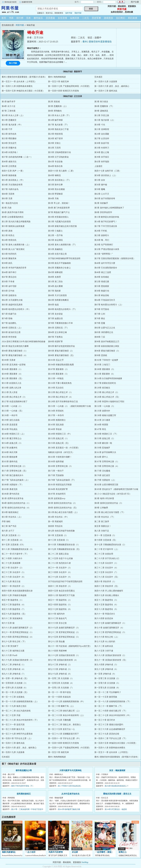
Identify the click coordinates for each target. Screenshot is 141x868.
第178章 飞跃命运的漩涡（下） (62, 480)
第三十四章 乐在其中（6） (60, 572)
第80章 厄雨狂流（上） (12, 328)
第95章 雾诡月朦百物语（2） (61, 351)
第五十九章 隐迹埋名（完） (14, 614)
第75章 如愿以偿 (55, 318)
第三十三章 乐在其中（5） (14, 572)
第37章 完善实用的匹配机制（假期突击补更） (115, 258)
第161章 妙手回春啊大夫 (105, 452)
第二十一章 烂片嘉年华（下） (15, 554)
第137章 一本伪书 (56, 415)
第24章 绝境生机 (9, 240)
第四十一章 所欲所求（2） (14, 586)
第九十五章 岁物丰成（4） (14, 669)
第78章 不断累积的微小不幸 (60, 323)
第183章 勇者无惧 (10, 489)
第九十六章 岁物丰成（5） (60, 669)
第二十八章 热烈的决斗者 (59, 563)
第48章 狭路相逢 (9, 175)
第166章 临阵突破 (56, 462)
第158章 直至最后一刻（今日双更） (64, 448)
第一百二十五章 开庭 (11, 715)
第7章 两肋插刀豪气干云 (59, 212)
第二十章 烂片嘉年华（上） (107, 549)
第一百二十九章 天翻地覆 (59, 720)
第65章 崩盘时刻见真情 (12, 305)
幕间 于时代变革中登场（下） (23, 786)
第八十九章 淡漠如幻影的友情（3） (18, 660)
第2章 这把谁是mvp (57, 498)
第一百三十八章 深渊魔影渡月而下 (63, 734)
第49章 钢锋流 (54, 175)
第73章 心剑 (100, 314)
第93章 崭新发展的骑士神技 (107, 346)
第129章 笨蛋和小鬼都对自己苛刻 (109, 402)
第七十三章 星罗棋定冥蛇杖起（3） (110, 632)
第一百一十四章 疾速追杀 (59, 697)
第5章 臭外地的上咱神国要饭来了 (109, 208)
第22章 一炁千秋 (55, 235)
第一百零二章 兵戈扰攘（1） (61, 678)
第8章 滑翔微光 (55, 111)
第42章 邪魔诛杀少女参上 (59, 268)
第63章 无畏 (7, 199)
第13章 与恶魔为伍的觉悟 (59, 222)
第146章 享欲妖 (55, 429)
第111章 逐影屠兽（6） (105, 374)
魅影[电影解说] (9, 852)
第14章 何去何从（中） (58, 517)
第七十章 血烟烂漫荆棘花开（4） (109, 628)
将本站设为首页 (11, 2)
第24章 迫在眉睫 (102, 134)
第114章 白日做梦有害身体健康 (108, 378)
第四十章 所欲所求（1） (105, 582)
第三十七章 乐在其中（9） (60, 577)
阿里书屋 (16, 9)
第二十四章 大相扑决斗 (12, 558)
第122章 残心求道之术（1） (60, 392)
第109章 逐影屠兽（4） (12, 374)
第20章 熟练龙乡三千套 (58, 129)
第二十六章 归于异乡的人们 (107, 558)
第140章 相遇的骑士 (57, 420)
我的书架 (78, 13)
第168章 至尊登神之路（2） (14, 466)
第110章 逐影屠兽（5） (58, 374)
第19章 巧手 (7, 129)
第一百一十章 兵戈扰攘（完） (15, 692)
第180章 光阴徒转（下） (13, 485)
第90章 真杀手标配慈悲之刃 (107, 342)
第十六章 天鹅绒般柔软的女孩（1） (64, 545)
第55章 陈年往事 (55, 185)
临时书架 (69, 13)
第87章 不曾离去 (55, 337)
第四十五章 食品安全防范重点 (61, 591)
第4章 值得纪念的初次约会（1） (16, 503)
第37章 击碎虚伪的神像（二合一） (17, 157)
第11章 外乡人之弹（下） (59, 115)
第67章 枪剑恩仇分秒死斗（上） (109, 305)
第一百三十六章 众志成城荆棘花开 (110, 729)
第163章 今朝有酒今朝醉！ (60, 457)
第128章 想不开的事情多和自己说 (63, 402)
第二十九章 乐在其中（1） (106, 563)
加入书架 (13, 63)
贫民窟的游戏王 (24, 794)
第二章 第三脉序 (102, 522)
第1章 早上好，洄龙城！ (59, 203)
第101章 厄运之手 (56, 360)
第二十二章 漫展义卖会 (58, 554)
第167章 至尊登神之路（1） (107, 462)
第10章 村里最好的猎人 (58, 217)
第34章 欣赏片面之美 (57, 254)
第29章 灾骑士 (54, 143)
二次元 (85, 18)
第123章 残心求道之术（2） (107, 392)
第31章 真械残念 (55, 249)
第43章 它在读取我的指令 (106, 268)
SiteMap (85, 862)
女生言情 (62, 18)
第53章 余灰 (100, 180)
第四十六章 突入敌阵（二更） (61, 171)
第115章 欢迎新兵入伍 (12, 383)
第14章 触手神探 (55, 120)
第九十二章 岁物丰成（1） (14, 665)
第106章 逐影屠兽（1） (12, 369)
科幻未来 (133, 18)
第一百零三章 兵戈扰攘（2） (107, 678)
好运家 (75, 852)
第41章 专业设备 (55, 162)
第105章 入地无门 (102, 365)
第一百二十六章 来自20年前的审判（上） (66, 715)
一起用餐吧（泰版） (104, 852)
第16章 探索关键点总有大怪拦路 (62, 226)
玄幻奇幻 (121, 18)
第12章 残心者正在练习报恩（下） (110, 512)
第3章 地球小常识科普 (104, 498)
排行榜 (20, 18)
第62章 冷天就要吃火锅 (12, 300)
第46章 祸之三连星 (103, 272)
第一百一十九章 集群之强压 (14, 706)
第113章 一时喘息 (56, 378)
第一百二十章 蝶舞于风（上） (61, 706)
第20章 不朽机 (101, 231)
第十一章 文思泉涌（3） (105, 535)
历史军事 (96, 18)
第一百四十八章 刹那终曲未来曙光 (17, 86)
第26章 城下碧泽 (55, 139)
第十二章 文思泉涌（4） (13, 540)
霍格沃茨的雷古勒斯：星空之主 (117, 794)
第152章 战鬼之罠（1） (58, 438)
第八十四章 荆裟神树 (57, 651)
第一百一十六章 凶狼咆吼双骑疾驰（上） (20, 702)
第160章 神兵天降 (10, 452)
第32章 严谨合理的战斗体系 (107, 249)
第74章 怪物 (7, 318)
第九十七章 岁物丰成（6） (106, 669)
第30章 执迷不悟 (102, 143)
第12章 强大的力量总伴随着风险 (16, 222)
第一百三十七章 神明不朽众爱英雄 (17, 734)
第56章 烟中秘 (101, 185)
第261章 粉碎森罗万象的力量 (69, 809)
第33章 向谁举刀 (102, 148)
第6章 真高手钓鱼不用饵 (13, 212)
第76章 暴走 (100, 318)
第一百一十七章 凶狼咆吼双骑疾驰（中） (66, 702)
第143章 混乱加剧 (56, 425)
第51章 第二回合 (55, 282)
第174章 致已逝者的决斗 (13, 475)
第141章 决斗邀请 (102, 420)
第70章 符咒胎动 (102, 309)
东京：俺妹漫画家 (117, 770)
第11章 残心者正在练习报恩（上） (63, 512)
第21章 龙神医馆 (102, 129)
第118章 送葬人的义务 (12, 388)
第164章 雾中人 (101, 457)
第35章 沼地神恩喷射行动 (59, 152)
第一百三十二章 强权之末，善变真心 (64, 725)
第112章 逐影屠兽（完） (13, 378)
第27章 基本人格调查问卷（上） (16, 245)
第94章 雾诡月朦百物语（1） (15, 351)
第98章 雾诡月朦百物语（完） (61, 355)
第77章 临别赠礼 (9, 323)
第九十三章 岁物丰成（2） (60, 665)
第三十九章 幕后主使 (11, 582)
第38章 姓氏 (7, 263)
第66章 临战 (53, 305)
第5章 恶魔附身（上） (58, 106)
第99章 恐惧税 (101, 355)
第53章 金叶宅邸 (9, 286)
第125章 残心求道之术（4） (60, 397)
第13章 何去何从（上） (12, 517)
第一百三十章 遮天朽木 (105, 720)
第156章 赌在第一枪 (103, 443)
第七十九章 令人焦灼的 (105, 642)
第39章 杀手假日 (102, 157)
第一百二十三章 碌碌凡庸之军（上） (64, 711)
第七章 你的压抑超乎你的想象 (61, 531)
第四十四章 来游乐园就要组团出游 (17, 591)
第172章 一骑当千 (56, 471)
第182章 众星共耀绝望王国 (106, 485)
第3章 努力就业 (101, 102)
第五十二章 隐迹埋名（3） (106, 600)
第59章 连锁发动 (9, 295)
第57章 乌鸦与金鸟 (10, 189)
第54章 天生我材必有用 (12, 185)
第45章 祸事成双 (55, 272)
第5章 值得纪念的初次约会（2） (62, 503)
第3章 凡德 (7, 208)
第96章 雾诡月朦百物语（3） (107, 351)
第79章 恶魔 (100, 323)
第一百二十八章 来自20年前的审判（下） (20, 720)
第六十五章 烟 (8, 623)
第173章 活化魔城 (102, 471)
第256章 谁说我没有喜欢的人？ (117, 786)
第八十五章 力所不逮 (104, 651)
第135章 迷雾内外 (102, 411)
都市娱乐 (38, 18)
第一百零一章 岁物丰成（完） (15, 678)
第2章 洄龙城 (54, 102)
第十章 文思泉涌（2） (58, 535)
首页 (4, 18)
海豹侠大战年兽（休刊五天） (61, 452)
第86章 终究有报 (9, 337)
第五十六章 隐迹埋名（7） (14, 609)
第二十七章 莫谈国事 (11, 563)
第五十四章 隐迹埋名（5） (60, 605)
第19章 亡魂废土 (55, 231)
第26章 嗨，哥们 (102, 240)
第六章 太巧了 (8, 531)
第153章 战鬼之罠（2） (105, 438)
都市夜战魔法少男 (24, 770)
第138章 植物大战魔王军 (105, 415)
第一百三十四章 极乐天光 (13, 729)
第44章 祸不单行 (9, 272)
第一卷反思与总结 (10, 203)
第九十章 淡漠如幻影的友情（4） (63, 660)
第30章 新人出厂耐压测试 (13, 249)
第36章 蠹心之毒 (102, 152)
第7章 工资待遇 (9, 111)
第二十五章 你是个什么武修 (60, 558)
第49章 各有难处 (102, 277)
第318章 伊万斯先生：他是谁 (116, 809)
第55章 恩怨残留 (102, 286)
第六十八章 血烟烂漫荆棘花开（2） (18, 628)
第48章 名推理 (54, 277)
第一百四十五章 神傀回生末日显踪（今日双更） (23, 91)
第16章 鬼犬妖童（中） (12, 125)
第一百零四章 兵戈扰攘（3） (15, 683)
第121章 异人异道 (10, 392)
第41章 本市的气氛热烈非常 (14, 268)
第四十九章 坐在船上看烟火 (107, 595)
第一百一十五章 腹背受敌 (106, 697)
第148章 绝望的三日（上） (14, 434)
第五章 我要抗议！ (103, 526)
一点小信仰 (30, 852)
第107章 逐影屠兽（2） (58, 369)
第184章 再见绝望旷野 (58, 489)
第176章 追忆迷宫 (102, 475)
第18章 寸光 (100, 125)
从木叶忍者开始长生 (70, 794)
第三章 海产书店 (9, 526)
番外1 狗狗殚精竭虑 (57, 77)
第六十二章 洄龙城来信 (12, 618)
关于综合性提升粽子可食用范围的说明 (65, 582)
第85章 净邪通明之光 (104, 332)
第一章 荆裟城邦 (55, 522)
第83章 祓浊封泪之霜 (11, 332)
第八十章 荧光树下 (10, 646)
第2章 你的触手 (101, 203)
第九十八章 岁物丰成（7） (14, 674)
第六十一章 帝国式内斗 (105, 614)
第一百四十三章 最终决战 (106, 91)
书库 (11, 18)
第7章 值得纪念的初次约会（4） (16, 508)
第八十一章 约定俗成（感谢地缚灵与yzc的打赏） (70, 646)
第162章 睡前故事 (10, 457)
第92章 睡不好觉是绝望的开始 (61, 346)
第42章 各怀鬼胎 (102, 162)
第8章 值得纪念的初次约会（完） (63, 508)
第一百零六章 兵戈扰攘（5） (107, 683)
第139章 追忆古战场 (11, 420)
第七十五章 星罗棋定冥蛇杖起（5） (64, 637)
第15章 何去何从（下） (105, 517)
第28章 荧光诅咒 (9, 143)
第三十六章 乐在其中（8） (14, 577)
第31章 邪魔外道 (9, 148)
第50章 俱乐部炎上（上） (106, 175)
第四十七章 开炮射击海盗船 (14, 595)
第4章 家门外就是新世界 (59, 208)
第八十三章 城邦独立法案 (13, 651)
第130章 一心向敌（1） (12, 406)
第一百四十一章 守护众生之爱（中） (64, 738)
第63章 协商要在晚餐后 (58, 300)
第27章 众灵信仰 (102, 139)
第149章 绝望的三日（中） (60, 434)
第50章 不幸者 (8, 282)
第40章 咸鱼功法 (9, 162)
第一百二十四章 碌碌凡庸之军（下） (111, 711)
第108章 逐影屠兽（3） (105, 369)
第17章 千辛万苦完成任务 (106, 226)
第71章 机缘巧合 (9, 314)
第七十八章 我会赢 (56, 642)
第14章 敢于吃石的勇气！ (106, 222)
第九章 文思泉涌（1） (12, 535)
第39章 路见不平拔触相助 (59, 263)
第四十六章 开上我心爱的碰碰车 (109, 591)
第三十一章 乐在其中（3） (60, 568)
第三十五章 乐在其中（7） (106, 572)
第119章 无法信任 (56, 388)
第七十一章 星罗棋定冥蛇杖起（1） (18, 632)
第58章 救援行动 (102, 291)
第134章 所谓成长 (56, 411)
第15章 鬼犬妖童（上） (105, 120)
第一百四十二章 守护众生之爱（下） (111, 738)
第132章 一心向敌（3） (105, 406)
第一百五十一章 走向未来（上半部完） (19, 82)
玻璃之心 (123, 852)
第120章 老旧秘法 (102, 388)
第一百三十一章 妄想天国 (13, 725)
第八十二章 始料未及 (104, 646)
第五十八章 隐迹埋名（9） (106, 609)
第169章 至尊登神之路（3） (60, 466)
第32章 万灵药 (54, 148)
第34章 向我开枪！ (10, 152)
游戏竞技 (108, 18)
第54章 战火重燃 (55, 286)
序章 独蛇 (6, 522)
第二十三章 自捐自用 (104, 554)
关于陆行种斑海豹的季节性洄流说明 (64, 258)
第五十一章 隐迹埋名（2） (60, 600)
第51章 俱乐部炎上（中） (13, 180)
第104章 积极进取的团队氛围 (61, 365)
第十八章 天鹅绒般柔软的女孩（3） (18, 549)
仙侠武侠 (75, 18)
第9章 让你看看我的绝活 (13, 217)
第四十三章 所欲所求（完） (107, 586)
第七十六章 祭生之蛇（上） (107, 637)
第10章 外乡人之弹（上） (13, 115)
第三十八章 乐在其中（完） (107, 577)
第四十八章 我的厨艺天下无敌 (61, 595)
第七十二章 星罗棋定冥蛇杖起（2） (64, 632)
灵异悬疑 (50, 18)
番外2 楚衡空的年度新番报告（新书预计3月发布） (24, 77)
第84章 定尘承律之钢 (57, 332)
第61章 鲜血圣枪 (102, 295)
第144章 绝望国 (101, 425)
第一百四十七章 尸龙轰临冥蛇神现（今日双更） (69, 86)
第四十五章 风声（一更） (13, 171)
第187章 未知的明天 (57, 494)
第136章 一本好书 (10, 415)
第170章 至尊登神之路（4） (107, 466)
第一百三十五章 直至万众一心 (61, 729)
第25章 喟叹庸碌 (9, 139)
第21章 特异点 (8, 235)
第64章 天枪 (53, 199)
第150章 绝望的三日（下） (106, 434)
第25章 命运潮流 (55, 240)
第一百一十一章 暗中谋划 (59, 692)
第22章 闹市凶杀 (9, 134)
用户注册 (135, 2)
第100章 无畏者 (9, 360)
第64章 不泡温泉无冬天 (105, 300)
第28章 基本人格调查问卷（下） (62, 245)
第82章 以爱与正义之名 (105, 328)
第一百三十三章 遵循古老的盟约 (109, 725)
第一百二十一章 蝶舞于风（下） (109, 706)
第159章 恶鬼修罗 (102, 448)
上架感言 (98, 166)
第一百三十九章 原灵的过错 (107, 734)
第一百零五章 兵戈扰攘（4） (61, 683)
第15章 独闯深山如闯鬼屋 (13, 226)
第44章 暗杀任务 (55, 166)
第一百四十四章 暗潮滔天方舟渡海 (63, 91)
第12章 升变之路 (102, 115)
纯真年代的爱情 (56, 852)
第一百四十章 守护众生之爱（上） (17, 738)
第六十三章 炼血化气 (57, 618)
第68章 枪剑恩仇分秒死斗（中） (16, 309)
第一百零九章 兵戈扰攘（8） (107, 688)
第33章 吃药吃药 (9, 254)
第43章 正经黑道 (9, 166)
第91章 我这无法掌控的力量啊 (15, 346)
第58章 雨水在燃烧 (56, 189)
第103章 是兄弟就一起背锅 (14, 365)
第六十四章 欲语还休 (104, 618)
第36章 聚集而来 (9, 258)
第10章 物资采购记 (10, 512)
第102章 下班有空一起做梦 (106, 360)
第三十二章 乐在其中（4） (106, 568)
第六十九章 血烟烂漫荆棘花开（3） (64, 628)
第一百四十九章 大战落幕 (106, 82)
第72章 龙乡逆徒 (55, 314)
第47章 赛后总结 (9, 277)
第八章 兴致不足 (102, 531)
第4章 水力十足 (9, 106)
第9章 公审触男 (101, 508)
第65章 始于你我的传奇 (105, 199)
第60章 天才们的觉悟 (57, 295)
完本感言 (98, 77)
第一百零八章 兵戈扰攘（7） (61, 688)
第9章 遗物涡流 (101, 111)
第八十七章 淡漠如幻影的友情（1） (64, 655)
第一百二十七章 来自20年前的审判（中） (113, 715)
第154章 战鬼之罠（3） (12, 443)
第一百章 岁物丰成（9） (105, 674)
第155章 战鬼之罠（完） (59, 443)
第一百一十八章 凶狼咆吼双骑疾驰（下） (113, 702)
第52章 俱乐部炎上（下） (59, 180)
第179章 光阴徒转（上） (105, 480)
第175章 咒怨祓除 (56, 475)
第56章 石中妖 (8, 291)
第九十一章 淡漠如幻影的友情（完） (111, 660)
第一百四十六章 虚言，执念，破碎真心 (112, 86)
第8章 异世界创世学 (103, 212)
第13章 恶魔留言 (9, 120)
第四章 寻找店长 (55, 526)
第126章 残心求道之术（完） (107, 397)
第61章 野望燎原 (55, 194)
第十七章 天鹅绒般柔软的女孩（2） (110, 545)
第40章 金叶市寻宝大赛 (105, 263)
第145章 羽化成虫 (10, 429)
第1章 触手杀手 (9, 102)
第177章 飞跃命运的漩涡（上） (16, 480)
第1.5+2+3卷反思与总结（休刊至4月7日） (113, 494)
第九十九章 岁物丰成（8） (60, 674)
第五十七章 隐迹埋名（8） (60, 609)
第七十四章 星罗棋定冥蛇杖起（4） (18, 637)
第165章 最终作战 (10, 462)
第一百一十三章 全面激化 (13, 697)
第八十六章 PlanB (9, 655)
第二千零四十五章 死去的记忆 (69, 786)
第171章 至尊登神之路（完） (15, 471)
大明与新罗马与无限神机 (70, 770)
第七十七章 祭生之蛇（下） (14, 642)
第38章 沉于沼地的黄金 (58, 157)
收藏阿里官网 (27, 2)
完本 (28, 18)
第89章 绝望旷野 (55, 342)
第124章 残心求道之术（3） (14, 397)
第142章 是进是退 (10, 425)
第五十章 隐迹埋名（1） (13, 600)
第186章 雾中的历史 (11, 494)
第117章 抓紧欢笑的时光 (105, 383)
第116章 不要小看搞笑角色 (60, 383)
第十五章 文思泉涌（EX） (13, 545)
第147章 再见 (100, 429)
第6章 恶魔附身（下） (104, 106)
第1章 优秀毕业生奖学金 (13, 498)
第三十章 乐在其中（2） (13, 568)
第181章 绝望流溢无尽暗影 (60, 485)
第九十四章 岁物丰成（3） (106, 665)
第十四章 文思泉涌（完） (106, 540)
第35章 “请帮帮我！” (104, 254)
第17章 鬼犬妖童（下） (58, 125)
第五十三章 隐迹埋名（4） (14, 605)
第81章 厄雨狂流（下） (58, 328)
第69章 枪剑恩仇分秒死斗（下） (62, 309)
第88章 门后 (100, 337)
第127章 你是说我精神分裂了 (15, 402)
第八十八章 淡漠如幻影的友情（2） (110, 655)
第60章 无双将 (8, 194)
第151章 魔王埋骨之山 (12, 438)
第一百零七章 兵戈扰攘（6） (15, 688)
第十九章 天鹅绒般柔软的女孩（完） (64, 549)
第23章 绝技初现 (55, 134)
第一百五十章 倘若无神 (58, 82)
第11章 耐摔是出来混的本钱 (107, 217)
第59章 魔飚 (100, 189)
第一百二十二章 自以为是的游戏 (16, 711)
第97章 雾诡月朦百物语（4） (15, 355)
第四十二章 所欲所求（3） (60, 586)
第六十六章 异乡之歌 (57, 623)
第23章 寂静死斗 (102, 235)
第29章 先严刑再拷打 (104, 245)
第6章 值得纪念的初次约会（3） (109, 503)
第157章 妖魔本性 (10, 448)
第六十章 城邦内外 (56, 614)
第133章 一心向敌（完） (13, 411)
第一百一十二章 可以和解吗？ (108, 692)
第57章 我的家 (54, 291)
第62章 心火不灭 (102, 194)
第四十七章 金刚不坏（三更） (108, 171)
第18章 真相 (7, 231)
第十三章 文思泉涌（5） (59, 540)
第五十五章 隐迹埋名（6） (106, 605)
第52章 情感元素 (102, 282)
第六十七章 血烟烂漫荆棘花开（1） (110, 623)
